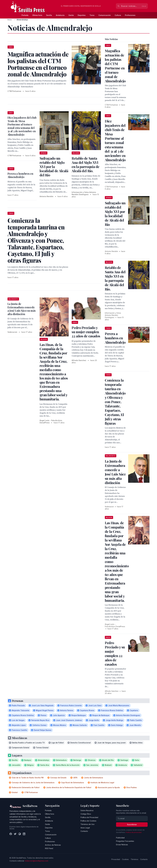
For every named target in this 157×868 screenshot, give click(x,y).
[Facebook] (11, 834)
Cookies (125, 859)
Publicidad (120, 838)
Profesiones (130, 15)
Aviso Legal (85, 828)
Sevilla (49, 15)
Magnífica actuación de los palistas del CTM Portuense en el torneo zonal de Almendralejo (115, 66)
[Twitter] (15, 834)
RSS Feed (49, 848)
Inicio (10, 20)
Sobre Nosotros (87, 810)
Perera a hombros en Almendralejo (20, 175)
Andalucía (60, 15)
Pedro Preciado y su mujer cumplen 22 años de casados (86, 332)
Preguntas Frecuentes (125, 841)
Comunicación (105, 15)
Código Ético (86, 814)
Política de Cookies (88, 821)
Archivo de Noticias (53, 845)
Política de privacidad (134, 832)
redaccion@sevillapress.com (37, 861)
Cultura (118, 15)
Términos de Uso (88, 824)
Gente (71, 15)
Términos (134, 859)
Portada (25, 15)
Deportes (82, 15)
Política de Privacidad (89, 817)
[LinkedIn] (24, 834)
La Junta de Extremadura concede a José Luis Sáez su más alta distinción (22, 309)
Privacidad (116, 859)
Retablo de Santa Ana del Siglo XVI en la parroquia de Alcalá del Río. (85, 165)
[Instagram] (20, 834)
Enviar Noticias (122, 845)
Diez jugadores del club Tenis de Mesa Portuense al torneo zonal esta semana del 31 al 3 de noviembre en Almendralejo (22, 126)
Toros (92, 15)
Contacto (84, 831)
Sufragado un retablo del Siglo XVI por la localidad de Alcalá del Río (54, 167)
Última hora (37, 15)
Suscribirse (132, 824)
